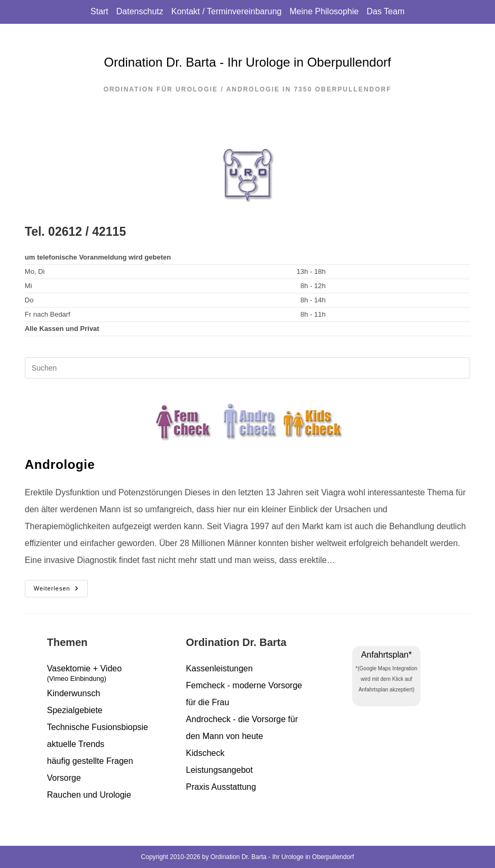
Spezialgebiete (75, 710)
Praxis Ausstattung (221, 787)
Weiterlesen (61, 589)
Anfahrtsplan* (387, 655)
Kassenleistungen (219, 668)
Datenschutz (140, 11)
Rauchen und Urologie (89, 795)
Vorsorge (64, 778)
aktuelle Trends (76, 744)
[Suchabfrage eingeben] (247, 368)
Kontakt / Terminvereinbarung (227, 11)
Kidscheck (205, 753)
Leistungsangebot (219, 770)
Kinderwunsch (74, 693)
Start (99, 11)
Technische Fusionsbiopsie (98, 727)
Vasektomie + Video (109, 675)
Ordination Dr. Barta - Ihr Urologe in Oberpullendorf (248, 62)
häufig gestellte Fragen (90, 761)
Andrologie (60, 464)
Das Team (386, 11)
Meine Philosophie (324, 11)
